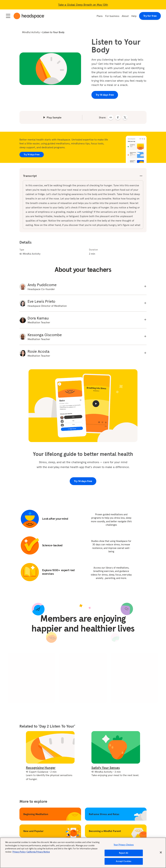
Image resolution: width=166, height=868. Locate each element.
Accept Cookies (124, 863)
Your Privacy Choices (124, 846)
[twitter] (125, 117)
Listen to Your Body (53, 32)
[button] (111, 117)
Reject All (124, 854)
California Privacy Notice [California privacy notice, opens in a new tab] (38, 853)
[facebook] (118, 117)
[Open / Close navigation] (8, 16)
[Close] (161, 854)
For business (112, 16)
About (125, 16)
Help (134, 16)
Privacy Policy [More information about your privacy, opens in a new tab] (19, 853)
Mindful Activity (31, 32)
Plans (100, 16)
